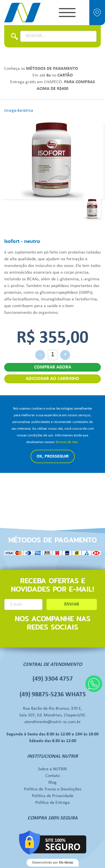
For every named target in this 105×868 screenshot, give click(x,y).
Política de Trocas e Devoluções (53, 789)
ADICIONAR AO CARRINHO (53, 379)
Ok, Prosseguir (53, 456)
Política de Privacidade (53, 796)
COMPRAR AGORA (53, 367)
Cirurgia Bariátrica (19, 111)
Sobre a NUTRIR (53, 769)
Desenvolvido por (53, 863)
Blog (53, 783)
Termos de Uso (67, 442)
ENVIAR (72, 604)
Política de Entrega (53, 803)
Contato (53, 776)
